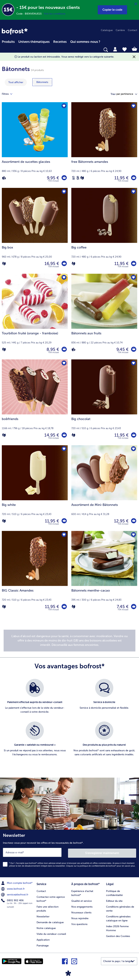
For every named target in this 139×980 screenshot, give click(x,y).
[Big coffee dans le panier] (134, 264)
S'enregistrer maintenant (102, 852)
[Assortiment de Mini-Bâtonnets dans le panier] (134, 521)
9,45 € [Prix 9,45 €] (122, 349)
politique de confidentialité (92, 865)
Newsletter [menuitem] (43, 915)
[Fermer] (136, 4)
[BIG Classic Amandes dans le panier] (64, 607)
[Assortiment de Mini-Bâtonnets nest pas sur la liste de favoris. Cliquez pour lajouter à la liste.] (133, 449)
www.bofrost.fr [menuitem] (13, 888)
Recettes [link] (60, 42)
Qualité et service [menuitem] (82, 900)
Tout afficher (16, 82)
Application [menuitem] (43, 939)
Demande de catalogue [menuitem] (50, 921)
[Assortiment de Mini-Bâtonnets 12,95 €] (104, 488)
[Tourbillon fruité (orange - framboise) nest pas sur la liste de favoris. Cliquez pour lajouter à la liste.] (64, 278)
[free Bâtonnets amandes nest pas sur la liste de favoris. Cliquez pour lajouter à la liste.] (133, 106)
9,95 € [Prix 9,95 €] (53, 178)
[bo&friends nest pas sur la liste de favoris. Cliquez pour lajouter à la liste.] (64, 363)
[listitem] (35, 698)
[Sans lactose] (73, 178)
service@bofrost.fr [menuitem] (15, 894)
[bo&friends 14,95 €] (35, 402)
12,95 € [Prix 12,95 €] (121, 521)
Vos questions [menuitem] (79, 923)
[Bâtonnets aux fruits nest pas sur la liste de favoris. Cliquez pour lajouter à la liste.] (133, 278)
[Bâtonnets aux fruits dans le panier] (134, 349)
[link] (15, 31)
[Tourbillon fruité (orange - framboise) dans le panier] (64, 349)
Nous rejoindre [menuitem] (80, 917)
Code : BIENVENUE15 (30, 14)
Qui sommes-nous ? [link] (85, 42)
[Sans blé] (78, 178)
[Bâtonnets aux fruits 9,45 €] (104, 317)
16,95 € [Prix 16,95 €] (52, 263)
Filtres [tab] (9, 94)
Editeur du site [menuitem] (114, 900)
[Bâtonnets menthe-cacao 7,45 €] (104, 574)
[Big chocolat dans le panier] (134, 435)
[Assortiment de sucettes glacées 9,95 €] (35, 145)
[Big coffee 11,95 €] (104, 231)
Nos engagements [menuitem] (82, 906)
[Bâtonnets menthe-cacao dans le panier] (134, 607)
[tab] (115, 49)
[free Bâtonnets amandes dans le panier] (134, 178)
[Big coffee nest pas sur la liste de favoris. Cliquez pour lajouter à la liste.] (133, 192)
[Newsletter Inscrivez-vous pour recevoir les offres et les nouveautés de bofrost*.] (69, 853)
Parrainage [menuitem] (43, 945)
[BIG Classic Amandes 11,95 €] (35, 574)
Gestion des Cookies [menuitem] (118, 935)
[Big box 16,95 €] (35, 231)
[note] (69, 641)
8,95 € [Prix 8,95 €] (53, 349)
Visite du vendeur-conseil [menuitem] (51, 933)
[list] (69, 722)
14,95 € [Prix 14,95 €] (51, 435)
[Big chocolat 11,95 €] (104, 402)
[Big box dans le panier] (64, 264)
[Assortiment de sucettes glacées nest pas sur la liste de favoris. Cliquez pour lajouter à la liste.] (64, 106)
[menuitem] (8, 41)
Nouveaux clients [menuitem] (81, 911)
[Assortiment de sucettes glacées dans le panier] (64, 178)
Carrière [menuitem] (120, 30)
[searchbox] (4, 50)
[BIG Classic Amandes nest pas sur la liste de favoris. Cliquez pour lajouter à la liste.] (64, 535)
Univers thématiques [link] (34, 42)
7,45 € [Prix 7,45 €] (122, 607)
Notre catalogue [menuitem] (46, 927)
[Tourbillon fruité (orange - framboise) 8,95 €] (35, 317)
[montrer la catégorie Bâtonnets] (42, 82)
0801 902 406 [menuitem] (13, 900)
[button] (112, 10)
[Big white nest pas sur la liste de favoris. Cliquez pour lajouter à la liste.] (64, 449)
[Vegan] (4, 178)
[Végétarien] (82, 178)
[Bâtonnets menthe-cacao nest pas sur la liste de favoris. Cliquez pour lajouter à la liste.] (133, 535)
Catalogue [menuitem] (107, 30)
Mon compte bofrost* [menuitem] (17, 882)
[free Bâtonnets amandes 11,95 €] (104, 145)
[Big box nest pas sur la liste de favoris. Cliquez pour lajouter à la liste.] (64, 192)
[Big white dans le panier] (64, 521)
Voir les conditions (55, 14)
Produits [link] (8, 42)
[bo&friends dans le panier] (64, 435)
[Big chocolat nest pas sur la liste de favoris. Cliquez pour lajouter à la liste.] (133, 363)
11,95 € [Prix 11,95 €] (121, 178)
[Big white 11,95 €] (35, 488)
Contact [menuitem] (132, 30)
